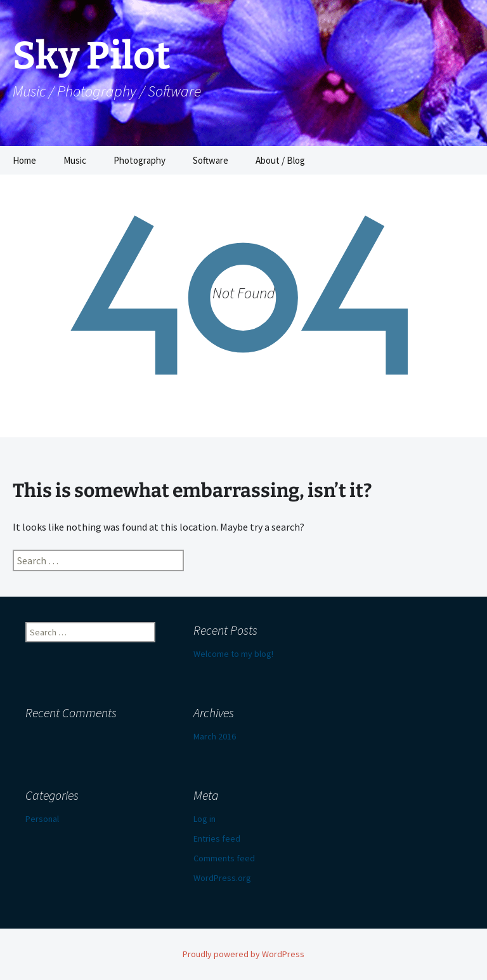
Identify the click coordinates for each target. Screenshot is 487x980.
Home (24, 160)
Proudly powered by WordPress (243, 954)
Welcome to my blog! (233, 654)
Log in (205, 819)
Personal (42, 819)
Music (75, 160)
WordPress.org (222, 878)
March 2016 (215, 736)
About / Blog (280, 160)
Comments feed (224, 858)
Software (211, 160)
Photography (140, 160)
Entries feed (217, 838)
